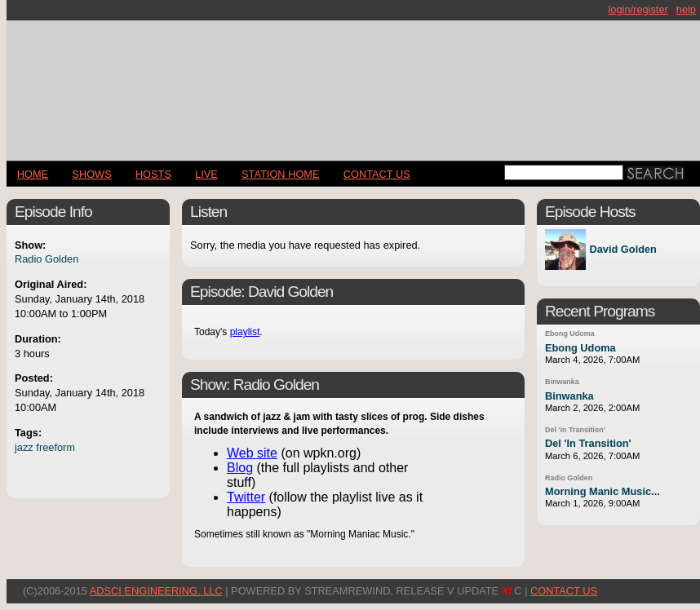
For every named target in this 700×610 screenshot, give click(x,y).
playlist (245, 332)
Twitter (246, 497)
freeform (55, 447)
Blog (240, 468)
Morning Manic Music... (603, 491)
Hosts (153, 174)
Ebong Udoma (570, 334)
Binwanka (562, 382)
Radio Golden (47, 259)
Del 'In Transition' (588, 443)
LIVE (206, 174)
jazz (24, 447)
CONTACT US (377, 174)
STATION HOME (281, 174)
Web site (252, 453)
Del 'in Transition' (575, 430)
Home (33, 174)
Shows (91, 174)
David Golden (622, 250)
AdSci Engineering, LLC (156, 591)
